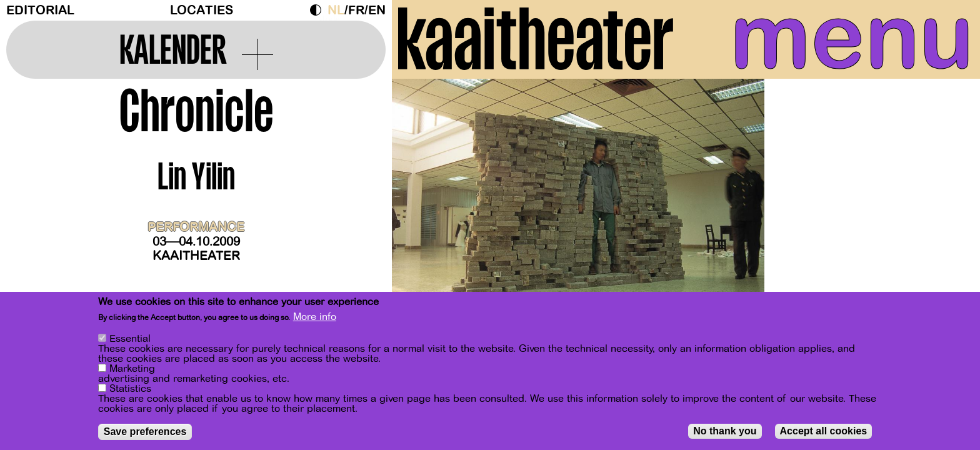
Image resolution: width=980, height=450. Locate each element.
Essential (130, 340)
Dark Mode (319, 10)
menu (852, 37)
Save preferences (145, 433)
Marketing (132, 370)
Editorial (40, 10)
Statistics (130, 390)
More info (315, 318)
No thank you (725, 432)
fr (356, 10)
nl (336, 10)
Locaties (202, 10)
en (377, 10)
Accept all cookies (824, 432)
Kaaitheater (196, 256)
